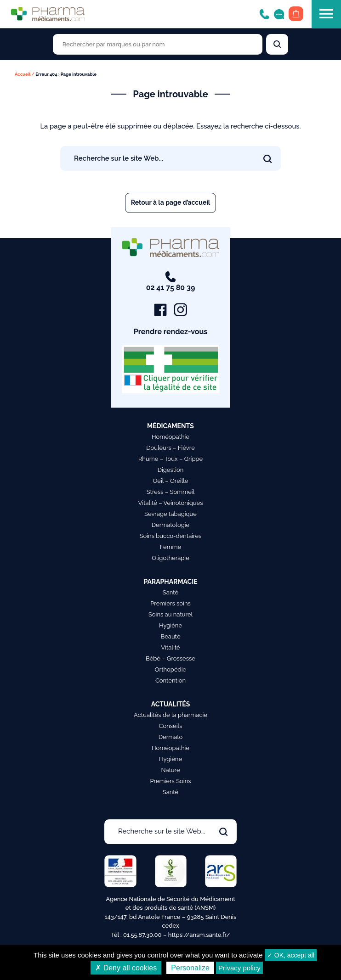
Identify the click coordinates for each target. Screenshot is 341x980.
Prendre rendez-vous (171, 332)
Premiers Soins (170, 781)
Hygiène (170, 625)
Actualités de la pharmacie (170, 715)
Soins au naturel (170, 614)
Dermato (171, 737)
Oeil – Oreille (171, 481)
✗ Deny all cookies (126, 968)
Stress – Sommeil (171, 492)
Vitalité (170, 647)
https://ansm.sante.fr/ (199, 935)
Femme (171, 547)
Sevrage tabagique (170, 514)
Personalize (190, 968)
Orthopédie (170, 669)
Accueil (23, 74)
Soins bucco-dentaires (171, 536)
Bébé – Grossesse (170, 658)
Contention (170, 680)
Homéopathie (170, 437)
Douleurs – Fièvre (170, 448)
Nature (170, 770)
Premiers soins (170, 603)
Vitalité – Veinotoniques (171, 503)
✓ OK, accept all (291, 955)
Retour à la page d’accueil (171, 202)
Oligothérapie (170, 558)
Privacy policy (239, 968)
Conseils (171, 726)
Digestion (171, 470)
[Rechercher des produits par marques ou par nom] (158, 44)
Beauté (170, 636)
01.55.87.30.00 (142, 935)
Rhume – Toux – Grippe (170, 459)
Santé (170, 592)
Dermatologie (170, 525)
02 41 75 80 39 (171, 282)
